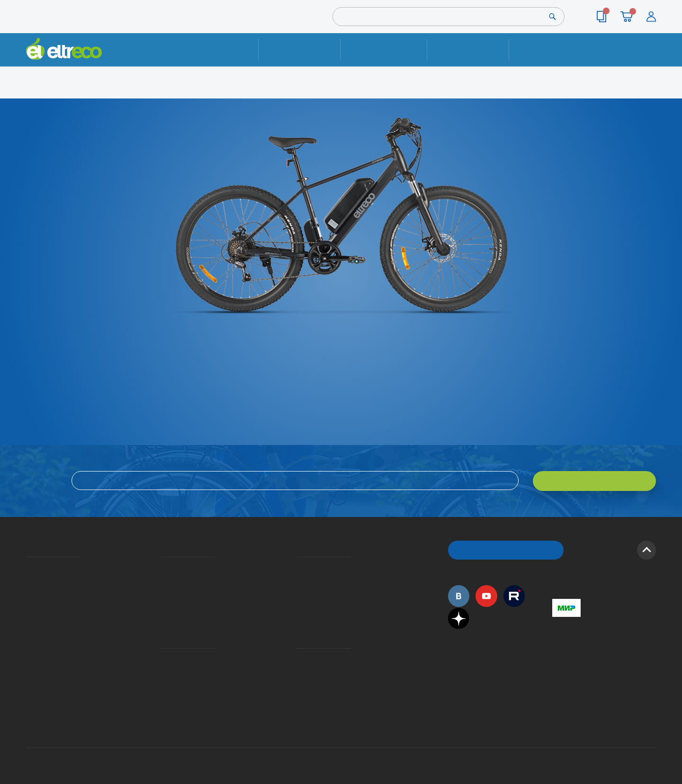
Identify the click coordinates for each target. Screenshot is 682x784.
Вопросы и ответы (299, 566)
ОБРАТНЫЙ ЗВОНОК (506, 549)
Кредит (162, 594)
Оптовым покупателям (29, 645)
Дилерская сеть (298, 659)
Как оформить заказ (299, 580)
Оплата (468, 49)
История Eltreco (29, 580)
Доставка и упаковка (383, 49)
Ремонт (300, 49)
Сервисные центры (299, 673)
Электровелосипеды (29, 594)
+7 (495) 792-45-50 (651, 58)
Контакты (550, 49)
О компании (28, 566)
